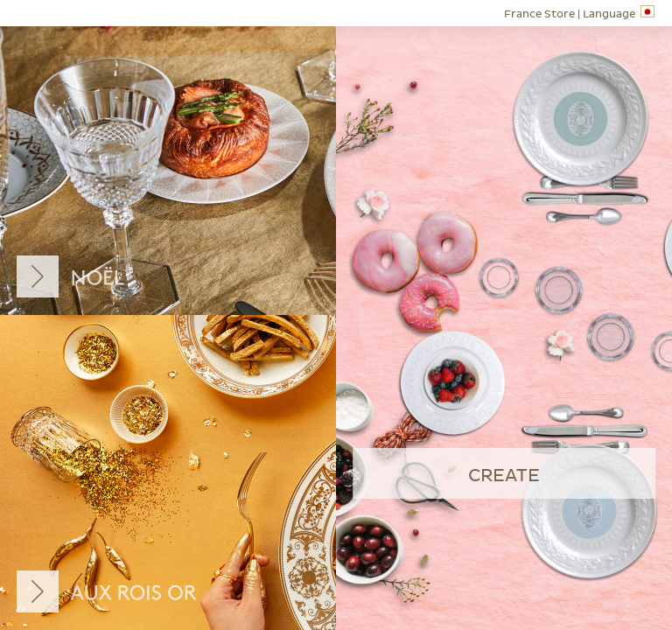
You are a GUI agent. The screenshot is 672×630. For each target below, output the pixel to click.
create (504, 476)
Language (579, 13)
